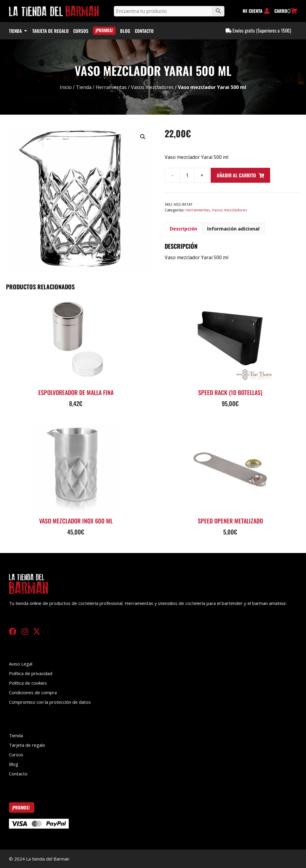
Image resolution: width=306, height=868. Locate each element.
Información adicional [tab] (233, 229)
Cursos (16, 755)
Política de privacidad (31, 673)
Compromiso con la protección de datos (50, 702)
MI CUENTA (253, 11)
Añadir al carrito (236, 175)
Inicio (66, 87)
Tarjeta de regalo (27, 745)
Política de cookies (28, 683)
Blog (14, 764)
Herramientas (111, 87)
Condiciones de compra (33, 692)
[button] (143, 137)
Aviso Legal (21, 664)
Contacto (18, 774)
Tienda (84, 87)
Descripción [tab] (183, 229)
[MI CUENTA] (267, 11)
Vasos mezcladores (152, 87)
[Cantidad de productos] (187, 175)
